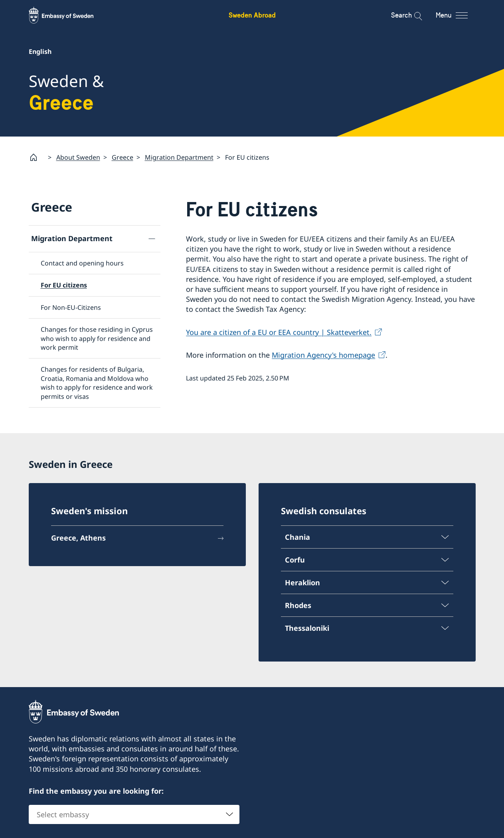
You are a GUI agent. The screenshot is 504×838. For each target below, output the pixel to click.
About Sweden (78, 157)
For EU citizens (64, 285)
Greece (123, 157)
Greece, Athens (78, 537)
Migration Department (179, 157)
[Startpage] (37, 157)
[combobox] (134, 814)
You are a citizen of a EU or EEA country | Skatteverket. (279, 332)
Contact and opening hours (82, 263)
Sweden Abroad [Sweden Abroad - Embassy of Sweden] (252, 15)
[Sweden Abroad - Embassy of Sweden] (69, 15)
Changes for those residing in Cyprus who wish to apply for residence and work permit (97, 338)
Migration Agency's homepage (323, 355)
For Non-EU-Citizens (71, 307)
